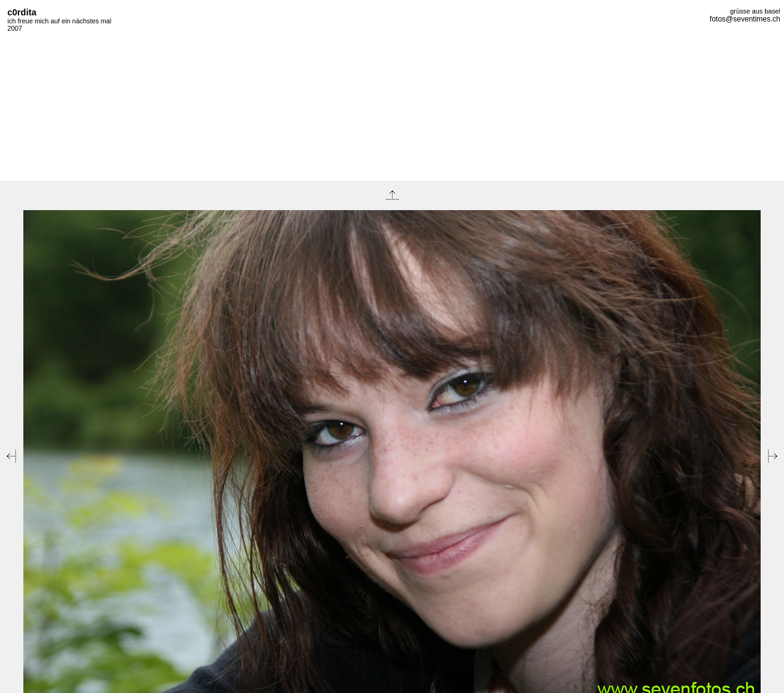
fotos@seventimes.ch (745, 19)
